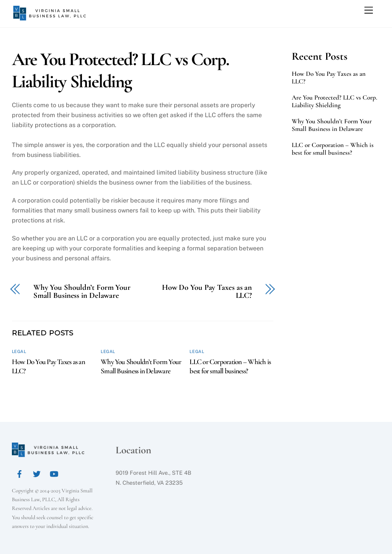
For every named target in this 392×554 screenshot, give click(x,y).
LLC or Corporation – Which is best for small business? (230, 366)
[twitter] (37, 473)
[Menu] (369, 11)
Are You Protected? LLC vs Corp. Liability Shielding (120, 70)
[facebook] (20, 473)
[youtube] (54, 473)
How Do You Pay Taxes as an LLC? (207, 292)
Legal (19, 351)
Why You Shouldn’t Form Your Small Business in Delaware (82, 292)
